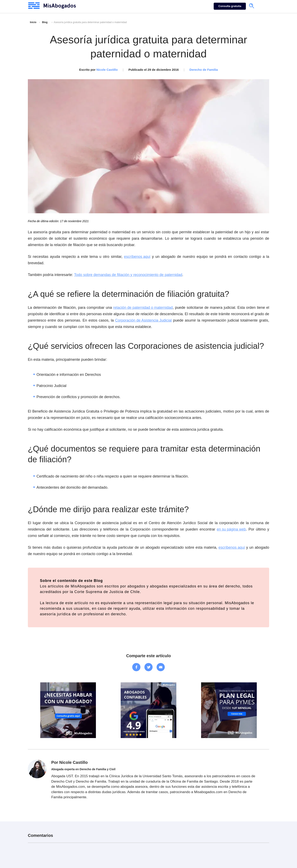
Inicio (33, 22)
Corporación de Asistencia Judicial (143, 320)
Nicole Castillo (107, 70)
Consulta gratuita (230, 6)
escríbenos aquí (137, 257)
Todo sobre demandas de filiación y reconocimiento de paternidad (128, 275)
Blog (45, 22)
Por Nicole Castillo (69, 762)
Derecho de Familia (204, 70)
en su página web (231, 529)
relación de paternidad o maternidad (143, 308)
